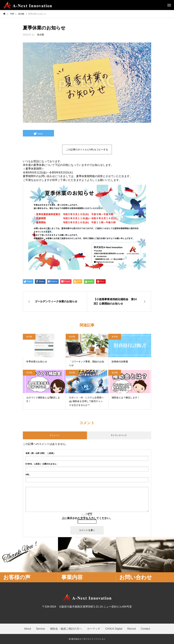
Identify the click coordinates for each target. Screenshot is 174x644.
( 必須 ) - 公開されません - (41, 464)
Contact (145, 629)
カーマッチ (94, 629)
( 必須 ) (40, 453)
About (27, 629)
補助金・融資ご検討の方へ (66, 629)
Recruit (132, 629)
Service (40, 629)
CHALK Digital (114, 629)
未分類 (40, 35)
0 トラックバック (119, 435)
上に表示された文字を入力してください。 (87, 518)
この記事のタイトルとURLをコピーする (87, 150)
